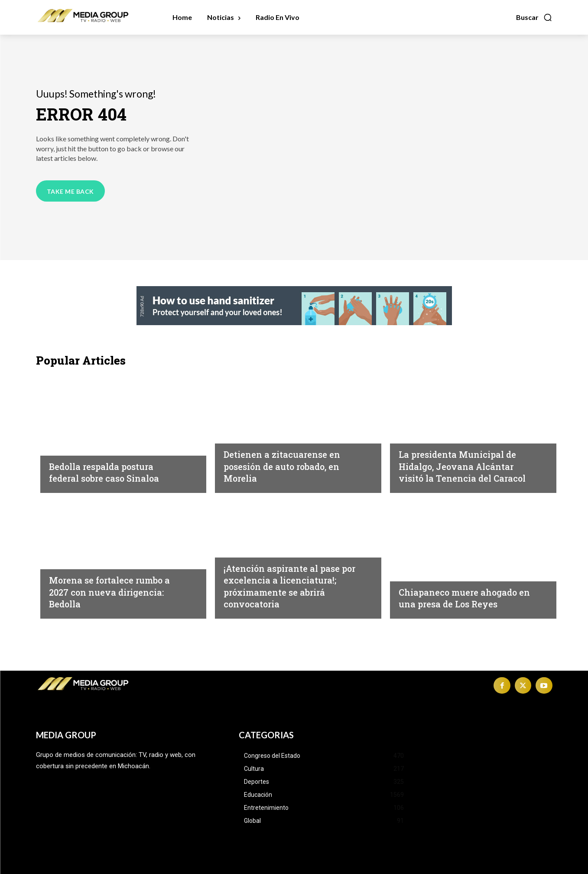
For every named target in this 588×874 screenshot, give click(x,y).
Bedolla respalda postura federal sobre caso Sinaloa (113, 472)
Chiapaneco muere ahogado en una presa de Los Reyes (467, 598)
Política (63, 447)
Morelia (237, 435)
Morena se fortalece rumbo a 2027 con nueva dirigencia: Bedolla (115, 592)
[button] (534, 17)
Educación (242, 537)
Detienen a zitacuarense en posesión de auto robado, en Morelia (291, 466)
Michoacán (418, 424)
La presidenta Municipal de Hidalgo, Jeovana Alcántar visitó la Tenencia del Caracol (466, 460)
